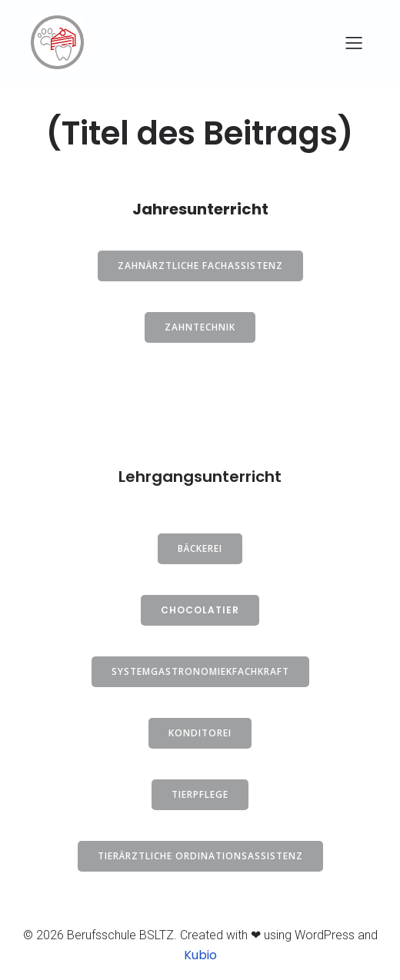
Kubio (200, 955)
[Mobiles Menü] (354, 42)
